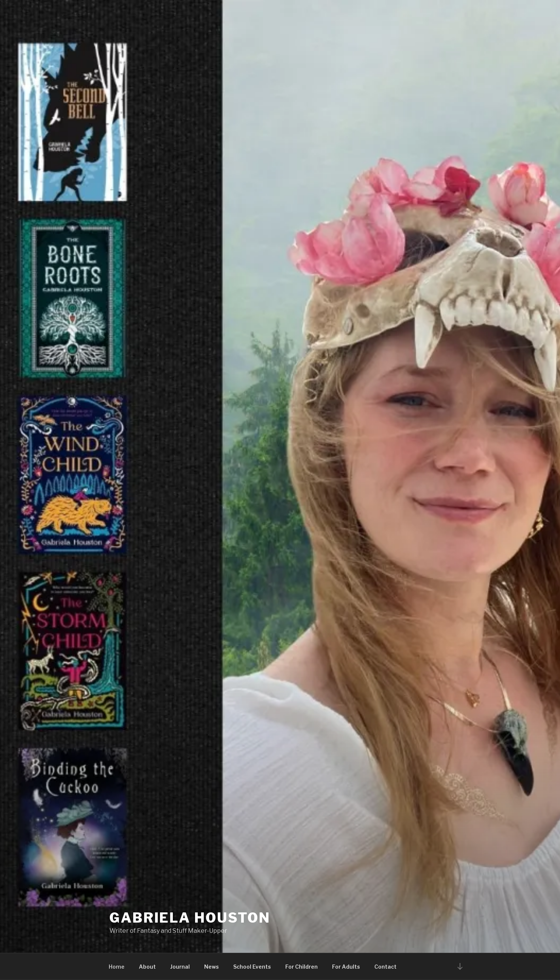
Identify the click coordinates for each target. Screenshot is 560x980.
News (212, 967)
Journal (180, 967)
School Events (252, 967)
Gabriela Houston (190, 918)
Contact (385, 967)
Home (117, 967)
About (147, 967)
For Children (302, 967)
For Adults (346, 967)
